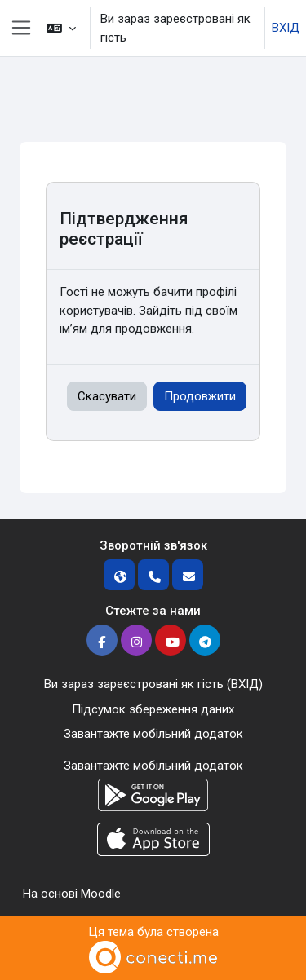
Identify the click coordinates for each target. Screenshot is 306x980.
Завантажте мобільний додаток (153, 734)
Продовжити (200, 396)
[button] (61, 28)
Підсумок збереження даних (153, 709)
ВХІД (286, 28)
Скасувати (107, 396)
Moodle (101, 894)
